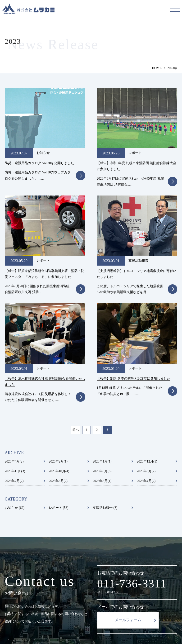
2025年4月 (146, 365)
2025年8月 (146, 355)
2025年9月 (102, 355)
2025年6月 (58, 365)
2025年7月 (14, 365)
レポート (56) (59, 392)
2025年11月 (15, 355)
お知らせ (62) (15, 392)
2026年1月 (102, 346)
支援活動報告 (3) (105, 392)
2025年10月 (59, 355)
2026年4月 (14, 346)
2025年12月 (147, 346)
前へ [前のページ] (76, 314)
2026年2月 (58, 346)
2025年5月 (102, 365)
